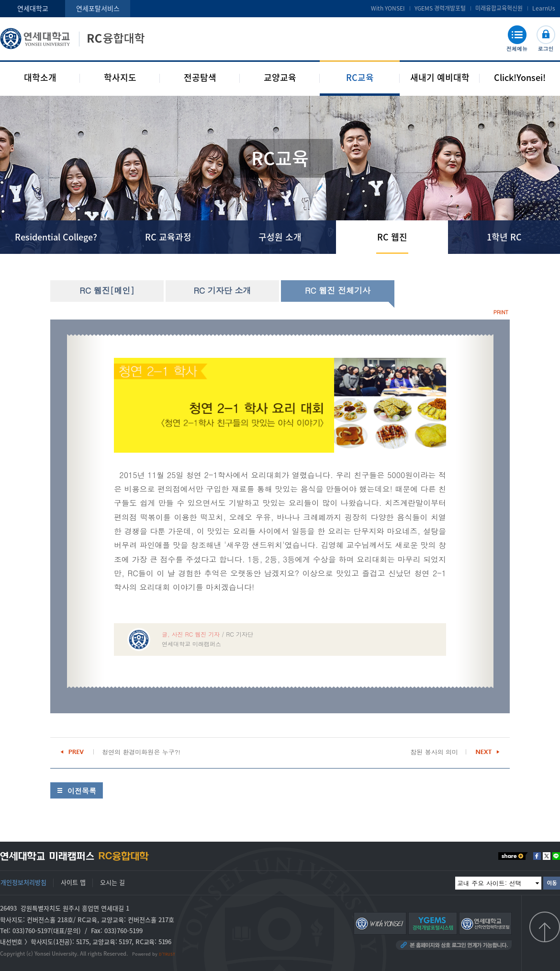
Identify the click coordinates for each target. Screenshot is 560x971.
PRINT (501, 312)
